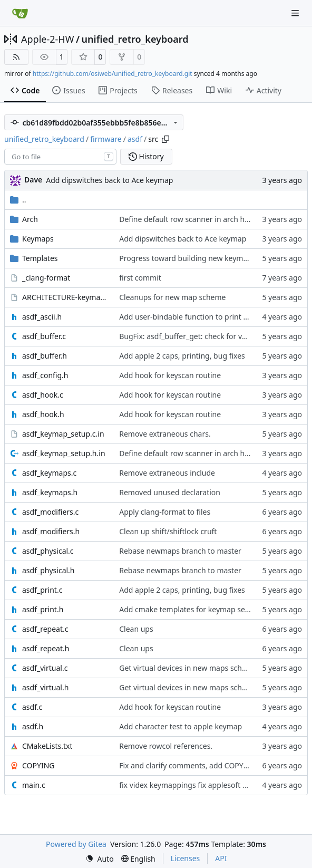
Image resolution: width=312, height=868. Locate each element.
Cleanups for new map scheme (172, 297)
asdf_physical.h (48, 570)
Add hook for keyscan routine (170, 375)
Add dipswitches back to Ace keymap (109, 180)
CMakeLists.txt (47, 746)
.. (18, 200)
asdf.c (32, 707)
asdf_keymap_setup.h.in (64, 453)
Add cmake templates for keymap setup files (196, 609)
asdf (135, 139)
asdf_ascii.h (42, 317)
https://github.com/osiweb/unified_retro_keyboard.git (113, 74)
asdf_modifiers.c (50, 512)
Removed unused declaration (170, 492)
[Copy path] (165, 139)
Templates (40, 258)
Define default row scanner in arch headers (194, 219)
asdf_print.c (42, 590)
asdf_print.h (43, 609)
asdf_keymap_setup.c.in (63, 434)
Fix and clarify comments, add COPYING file (194, 765)
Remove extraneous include (167, 473)
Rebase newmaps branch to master (180, 551)
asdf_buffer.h (45, 356)
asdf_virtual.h (45, 687)
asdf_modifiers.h (51, 531)
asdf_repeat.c (45, 629)
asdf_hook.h (43, 414)
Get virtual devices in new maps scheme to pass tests (211, 668)
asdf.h (33, 726)
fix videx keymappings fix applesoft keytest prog (202, 785)
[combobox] (60, 157)
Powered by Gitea (76, 844)
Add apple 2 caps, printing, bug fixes (182, 356)
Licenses (186, 858)
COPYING (38, 765)
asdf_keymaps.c (49, 473)
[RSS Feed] (16, 57)
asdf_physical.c (48, 551)
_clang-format (46, 278)
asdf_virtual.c (45, 668)
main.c (34, 785)
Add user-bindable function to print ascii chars (199, 317)
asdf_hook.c (43, 395)
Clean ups (136, 629)
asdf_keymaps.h (50, 492)
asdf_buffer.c (44, 336)
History (146, 156)
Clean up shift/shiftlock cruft (168, 531)
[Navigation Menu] (296, 13)
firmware (106, 139)
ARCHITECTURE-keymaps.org (65, 297)
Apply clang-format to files (165, 512)
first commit (140, 278)
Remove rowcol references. (166, 746)
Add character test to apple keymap (181, 726)
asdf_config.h (45, 375)
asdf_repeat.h (46, 648)
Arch (30, 219)
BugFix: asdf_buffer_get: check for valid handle (200, 336)
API (221, 858)
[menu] (100, 859)
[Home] (20, 13)
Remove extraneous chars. (165, 434)
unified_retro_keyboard (135, 39)
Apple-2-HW (47, 39)
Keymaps (38, 239)
